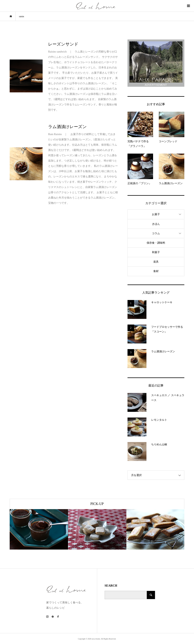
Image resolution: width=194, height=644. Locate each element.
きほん (156, 224)
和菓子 (156, 252)
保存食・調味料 (156, 243)
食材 (156, 271)
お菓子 (156, 214)
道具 (156, 262)
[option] (39, 529)
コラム (156, 233)
